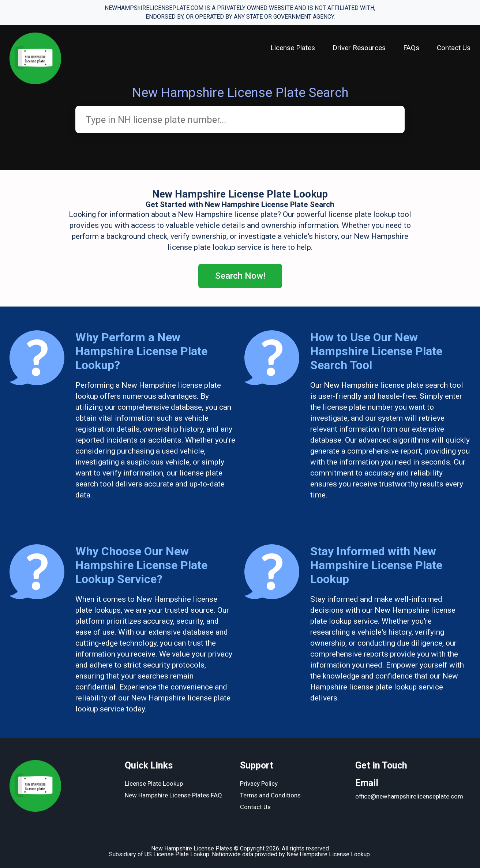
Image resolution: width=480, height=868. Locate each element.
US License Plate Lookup (177, 854)
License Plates (293, 48)
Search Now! (240, 276)
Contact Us (454, 48)
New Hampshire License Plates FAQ (173, 795)
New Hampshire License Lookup (328, 854)
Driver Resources (359, 48)
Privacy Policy (259, 784)
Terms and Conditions (270, 795)
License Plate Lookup (154, 784)
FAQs (411, 48)
